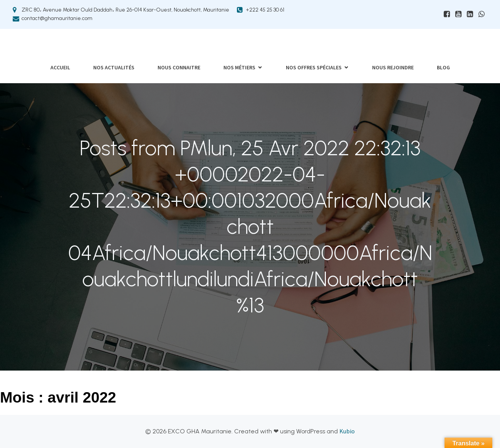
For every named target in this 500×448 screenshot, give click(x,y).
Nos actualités (114, 67)
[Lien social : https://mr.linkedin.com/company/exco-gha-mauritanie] (470, 14)
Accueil (60, 67)
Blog (443, 67)
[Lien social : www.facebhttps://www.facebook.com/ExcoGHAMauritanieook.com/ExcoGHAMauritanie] (447, 14)
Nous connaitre (179, 67)
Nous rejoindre (393, 67)
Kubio (347, 431)
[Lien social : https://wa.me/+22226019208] (482, 14)
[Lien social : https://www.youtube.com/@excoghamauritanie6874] (458, 14)
